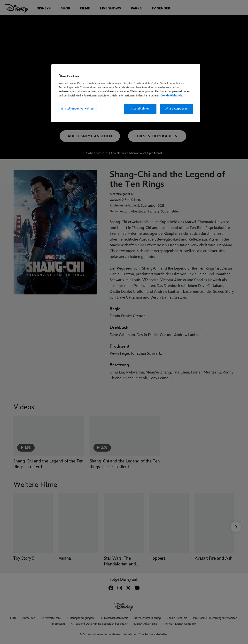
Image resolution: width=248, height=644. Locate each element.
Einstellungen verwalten (77, 109)
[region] (126, 93)
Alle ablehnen (140, 109)
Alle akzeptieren (177, 109)
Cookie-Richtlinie (171, 96)
